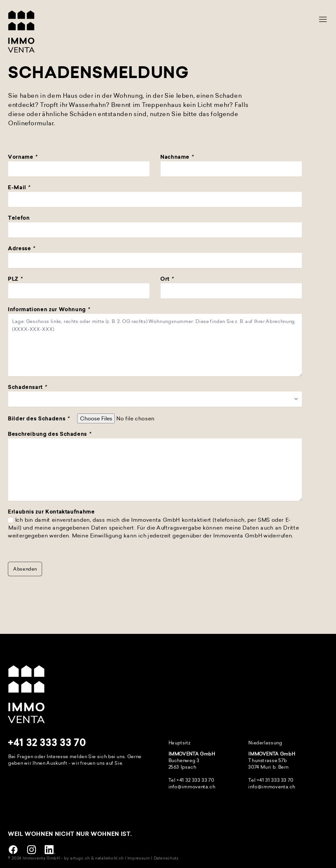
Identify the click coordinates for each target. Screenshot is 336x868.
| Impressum (137, 858)
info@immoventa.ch (192, 787)
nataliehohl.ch (109, 858)
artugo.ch (80, 858)
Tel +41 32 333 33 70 (191, 780)
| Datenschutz (164, 858)
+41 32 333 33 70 (47, 743)
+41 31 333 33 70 (275, 780)
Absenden (25, 569)
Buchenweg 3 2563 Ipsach (184, 764)
